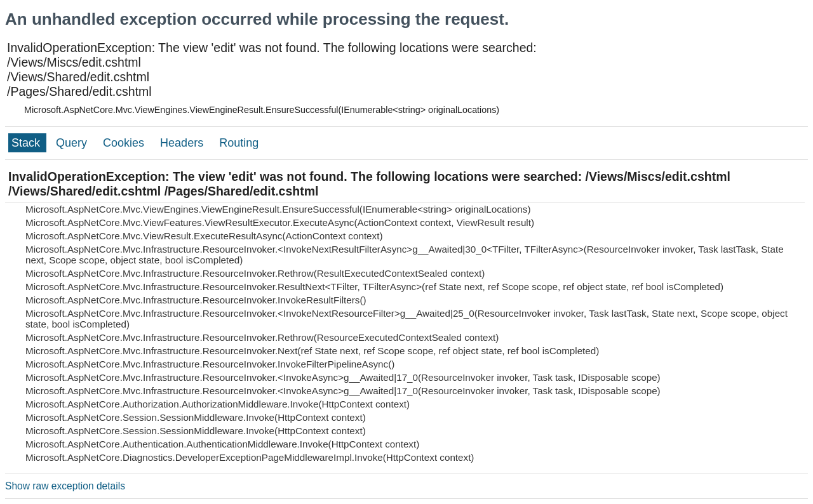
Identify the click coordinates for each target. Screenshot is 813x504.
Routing (239, 143)
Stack (27, 143)
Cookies (125, 143)
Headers (183, 143)
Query (73, 143)
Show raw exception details (65, 486)
